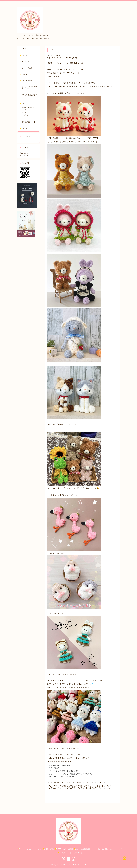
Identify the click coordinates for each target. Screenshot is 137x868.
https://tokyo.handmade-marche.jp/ (69, 86)
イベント (49, 60)
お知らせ (25, 115)
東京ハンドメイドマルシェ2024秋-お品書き (62, 58)
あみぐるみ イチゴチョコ (63, 865)
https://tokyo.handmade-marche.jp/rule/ (59, 761)
